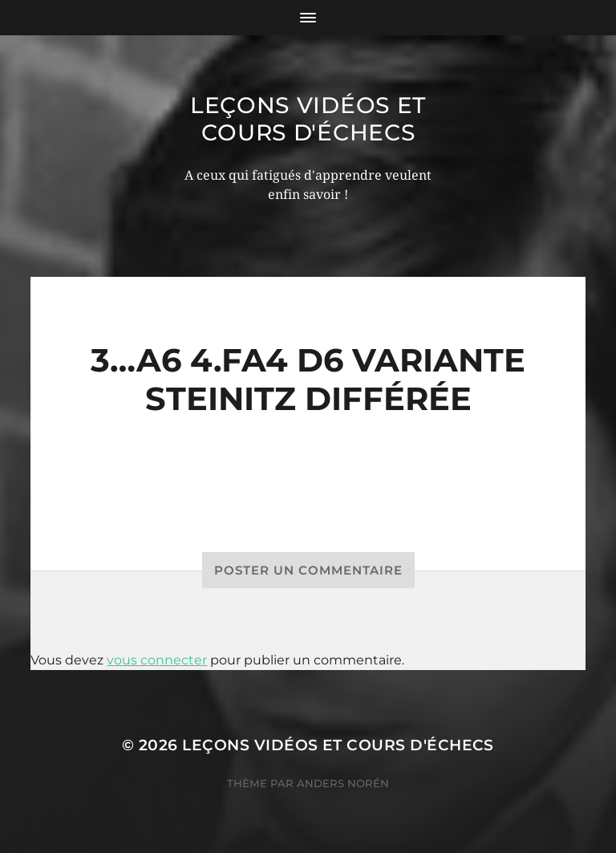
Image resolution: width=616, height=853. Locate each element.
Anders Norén (343, 783)
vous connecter (157, 660)
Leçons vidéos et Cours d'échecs (308, 119)
